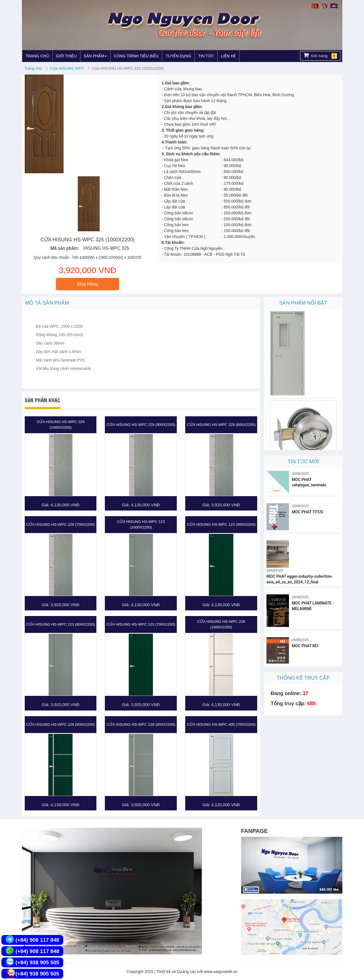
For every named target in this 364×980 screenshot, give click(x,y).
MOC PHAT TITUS (308, 512)
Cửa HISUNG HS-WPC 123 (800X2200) (60, 624)
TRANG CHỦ (37, 56)
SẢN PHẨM (95, 56)
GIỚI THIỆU (66, 56)
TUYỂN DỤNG (178, 56)
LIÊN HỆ (228, 56)
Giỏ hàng (320, 56)
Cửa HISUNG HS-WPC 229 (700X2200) (60, 524)
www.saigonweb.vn (221, 972)
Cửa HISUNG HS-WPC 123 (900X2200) (221, 524)
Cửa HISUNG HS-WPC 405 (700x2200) (221, 724)
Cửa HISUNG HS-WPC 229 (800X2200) (221, 425)
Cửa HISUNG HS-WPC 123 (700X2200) (141, 624)
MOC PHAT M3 (305, 646)
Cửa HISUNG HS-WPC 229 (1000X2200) (60, 425)
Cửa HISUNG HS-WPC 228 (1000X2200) (221, 624)
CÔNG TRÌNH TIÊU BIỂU (136, 56)
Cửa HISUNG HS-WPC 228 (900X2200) (60, 724)
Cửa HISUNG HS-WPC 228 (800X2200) (141, 724)
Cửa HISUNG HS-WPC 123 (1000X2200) (141, 524)
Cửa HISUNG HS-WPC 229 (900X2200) (141, 425)
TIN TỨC (206, 56)
